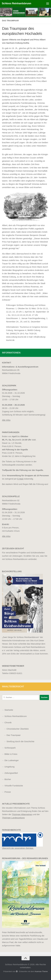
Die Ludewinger (12, 760)
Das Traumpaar (14, 735)
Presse (8, 792)
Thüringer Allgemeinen (22, 814)
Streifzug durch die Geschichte (20, 741)
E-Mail (21, 479)
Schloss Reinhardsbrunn (16, 3)
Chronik (8, 722)
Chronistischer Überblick (18, 729)
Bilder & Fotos (11, 754)
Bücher (8, 779)
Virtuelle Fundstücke (14, 786)
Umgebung (9, 767)
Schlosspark (10, 748)
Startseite (9, 710)
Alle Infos (6, 420)
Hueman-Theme (41, 971)
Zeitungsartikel (11, 773)
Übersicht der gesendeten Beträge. (18, 848)
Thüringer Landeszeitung (13, 818)
